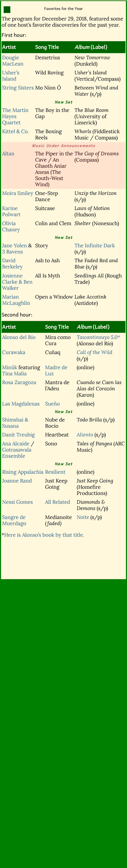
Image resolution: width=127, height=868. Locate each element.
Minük (10, 367)
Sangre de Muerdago (14, 520)
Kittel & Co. (16, 131)
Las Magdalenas (21, 404)
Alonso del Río (19, 337)
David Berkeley (12, 264)
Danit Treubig (18, 435)
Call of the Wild (95, 352)
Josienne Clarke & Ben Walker (17, 282)
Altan (8, 154)
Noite (83, 517)
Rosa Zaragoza (19, 382)
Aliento (85, 435)
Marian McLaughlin (16, 300)
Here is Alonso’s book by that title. (44, 535)
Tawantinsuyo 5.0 (97, 337)
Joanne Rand (17, 481)
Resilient (55, 472)
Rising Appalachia (23, 472)
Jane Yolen (15, 245)
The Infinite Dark (95, 245)
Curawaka (14, 352)
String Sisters (18, 88)
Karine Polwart (11, 211)
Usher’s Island (11, 76)
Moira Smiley (18, 193)
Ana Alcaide (16, 444)
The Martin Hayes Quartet (15, 116)
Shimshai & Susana (15, 423)
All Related (58, 502)
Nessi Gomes (17, 502)
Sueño (52, 404)
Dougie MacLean (13, 61)
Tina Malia (14, 374)
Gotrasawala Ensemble (17, 453)
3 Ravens (12, 252)
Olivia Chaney (11, 226)
